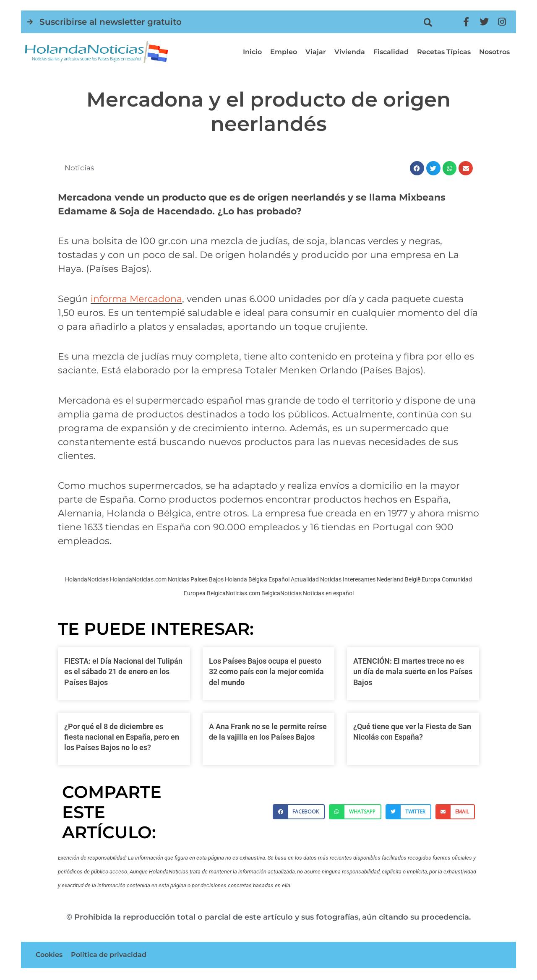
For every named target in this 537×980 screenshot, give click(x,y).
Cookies (49, 955)
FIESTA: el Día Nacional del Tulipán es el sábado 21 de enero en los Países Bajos (123, 671)
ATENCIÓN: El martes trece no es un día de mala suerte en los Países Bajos (413, 671)
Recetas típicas (444, 52)
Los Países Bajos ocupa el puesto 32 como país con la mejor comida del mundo (266, 671)
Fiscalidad (391, 52)
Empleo (284, 52)
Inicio (252, 52)
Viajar (316, 52)
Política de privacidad (109, 955)
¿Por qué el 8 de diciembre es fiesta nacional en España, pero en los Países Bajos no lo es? (122, 737)
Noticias (80, 168)
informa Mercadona (136, 299)
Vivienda (350, 52)
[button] (428, 22)
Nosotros (494, 52)
